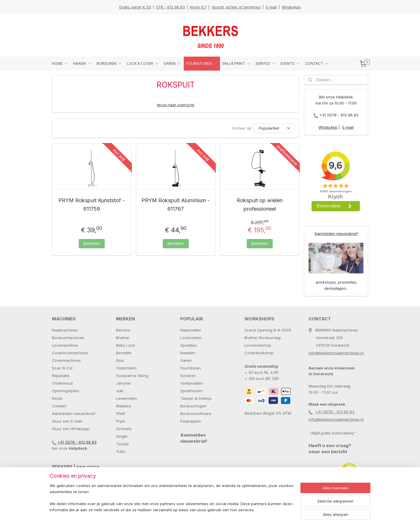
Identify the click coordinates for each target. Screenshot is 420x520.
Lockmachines (65, 345)
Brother (123, 338)
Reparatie (61, 376)
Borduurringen (193, 406)
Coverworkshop (259, 353)
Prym (121, 421)
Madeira (124, 406)
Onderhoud (62, 383)
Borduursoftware (196, 413)
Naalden (188, 353)
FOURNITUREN (202, 64)
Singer (122, 436)
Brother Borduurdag (262, 338)
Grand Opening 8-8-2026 (268, 330)
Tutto (121, 451)
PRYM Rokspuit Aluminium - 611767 (176, 205)
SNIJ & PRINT (237, 64)
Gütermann (126, 368)
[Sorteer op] (274, 128)
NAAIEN (83, 64)
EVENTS (290, 64)
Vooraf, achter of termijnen (236, 7)
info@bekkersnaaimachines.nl (336, 353)
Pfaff (120, 413)
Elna (120, 360)
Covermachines (66, 360)
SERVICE (266, 64)
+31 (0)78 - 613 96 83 (339, 115)
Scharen (188, 376)
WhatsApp (291, 7)
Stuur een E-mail (67, 421)
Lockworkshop (258, 345)
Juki (120, 391)
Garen (186, 360)
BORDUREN (109, 64)
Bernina (123, 330)
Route (57, 398)
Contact (59, 406)
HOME (60, 64)
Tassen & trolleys (196, 398)
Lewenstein (127, 398)
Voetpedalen (192, 383)
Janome (123, 383)
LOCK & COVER (143, 64)
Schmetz (124, 429)
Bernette (124, 353)
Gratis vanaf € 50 (135, 7)
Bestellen (92, 243)
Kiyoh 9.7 (198, 7)
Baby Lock (126, 345)
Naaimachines (65, 330)
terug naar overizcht (176, 105)
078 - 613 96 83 (170, 7)
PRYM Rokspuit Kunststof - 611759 (92, 205)
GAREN (173, 64)
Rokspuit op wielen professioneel (260, 205)
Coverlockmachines (70, 353)
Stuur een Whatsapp (71, 429)
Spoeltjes (189, 345)
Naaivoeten (191, 330)
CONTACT (317, 64)
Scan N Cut (62, 368)
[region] (171, 498)
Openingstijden (66, 391)
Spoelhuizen (191, 391)
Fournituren (191, 368)
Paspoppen (191, 421)
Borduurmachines (68, 338)
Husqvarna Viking (132, 376)
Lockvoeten (191, 338)
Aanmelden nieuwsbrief (336, 233)
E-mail (271, 7)
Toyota (122, 444)
